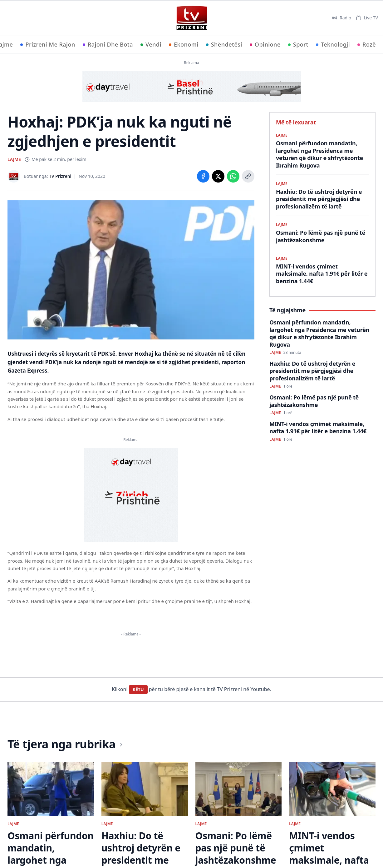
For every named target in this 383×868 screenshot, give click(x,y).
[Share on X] (218, 176)
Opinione (265, 44)
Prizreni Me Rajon (48, 44)
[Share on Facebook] (203, 176)
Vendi (151, 44)
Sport (298, 44)
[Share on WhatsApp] (233, 176)
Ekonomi (184, 44)
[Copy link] (248, 176)
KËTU (138, 689)
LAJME (14, 159)
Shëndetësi (224, 44)
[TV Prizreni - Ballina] (192, 18)
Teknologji (333, 44)
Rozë (367, 44)
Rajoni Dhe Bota (108, 44)
